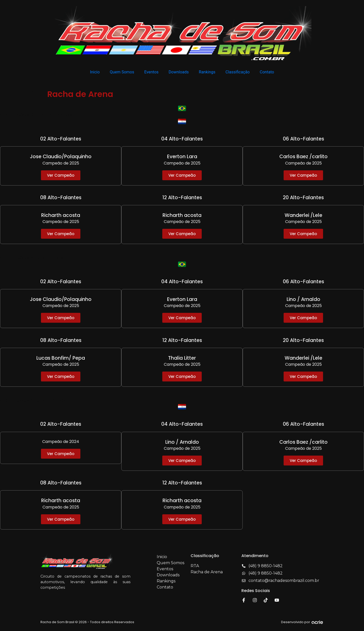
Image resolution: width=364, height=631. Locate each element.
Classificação (238, 72)
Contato (267, 72)
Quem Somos (122, 72)
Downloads (179, 72)
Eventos (151, 72)
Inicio (95, 72)
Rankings (207, 72)
